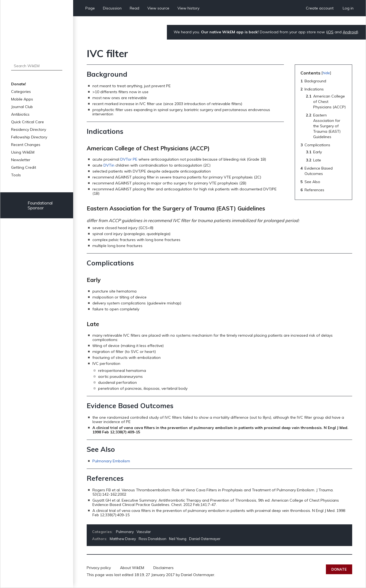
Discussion (112, 8)
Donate (339, 569)
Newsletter (21, 160)
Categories (21, 92)
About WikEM (132, 568)
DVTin (109, 165)
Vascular (144, 532)
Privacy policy (99, 568)
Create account (320, 8)
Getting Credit (24, 167)
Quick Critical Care (27, 122)
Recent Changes (26, 145)
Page (90, 8)
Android (350, 32)
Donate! (19, 84)
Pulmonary (125, 532)
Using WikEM (23, 152)
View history (188, 8)
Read (135, 8)
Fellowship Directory (29, 137)
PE (135, 159)
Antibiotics (20, 114)
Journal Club (22, 107)
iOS (330, 32)
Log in (348, 8)
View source (158, 8)
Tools (16, 175)
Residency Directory (29, 129)
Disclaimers (163, 568)
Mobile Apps (22, 99)
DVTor (126, 159)
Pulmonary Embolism (111, 461)
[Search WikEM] (37, 66)
